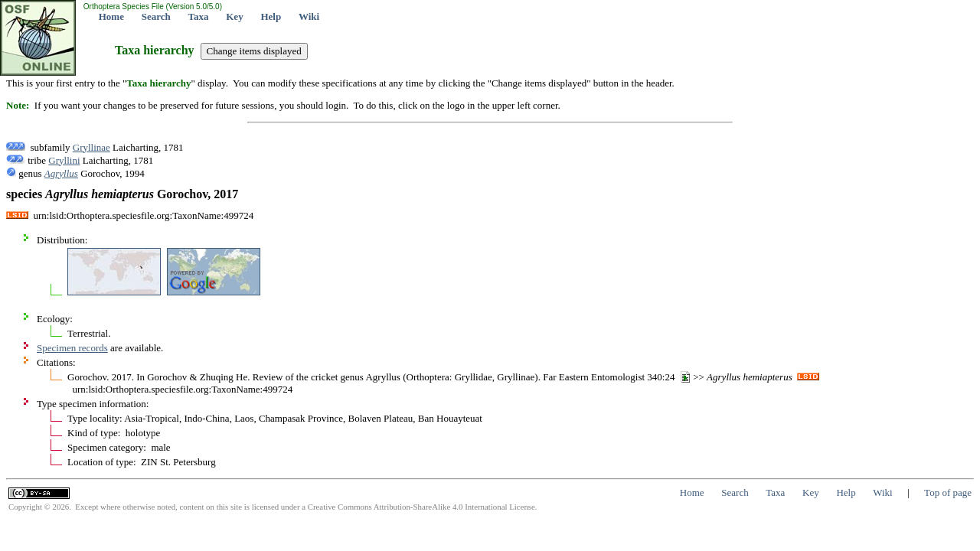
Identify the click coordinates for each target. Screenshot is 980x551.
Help (271, 16)
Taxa (199, 16)
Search (156, 16)
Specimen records (72, 348)
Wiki (309, 16)
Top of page (948, 492)
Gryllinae (91, 147)
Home (111, 16)
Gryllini (64, 160)
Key (234, 16)
